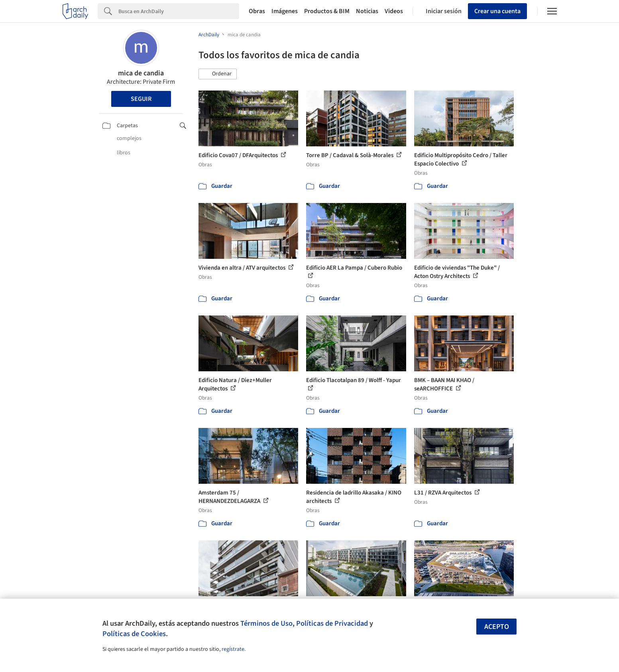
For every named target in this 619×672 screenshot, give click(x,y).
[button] (218, 74)
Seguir (141, 99)
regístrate (233, 649)
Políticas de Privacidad (332, 623)
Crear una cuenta (497, 11)
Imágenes (285, 11)
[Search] (179, 11)
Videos (394, 11)
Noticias (367, 11)
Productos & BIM (327, 11)
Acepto (497, 627)
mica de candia (141, 73)
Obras (257, 11)
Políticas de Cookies (134, 634)
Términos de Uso (266, 623)
